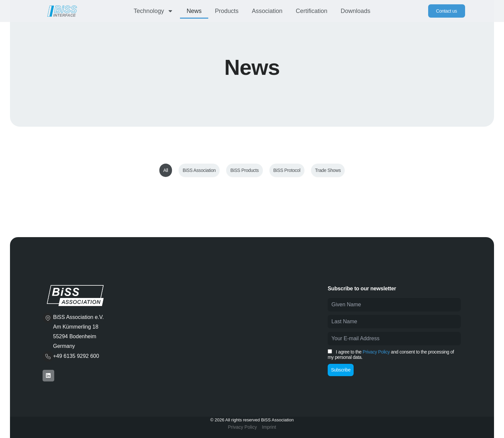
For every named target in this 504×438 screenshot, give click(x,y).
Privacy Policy (376, 352)
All (166, 170)
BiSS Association (199, 170)
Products (227, 11)
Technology (154, 11)
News (194, 11)
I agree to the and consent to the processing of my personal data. (391, 355)
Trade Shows (328, 170)
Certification (312, 11)
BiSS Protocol (287, 170)
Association (267, 11)
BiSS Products (244, 170)
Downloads (355, 11)
